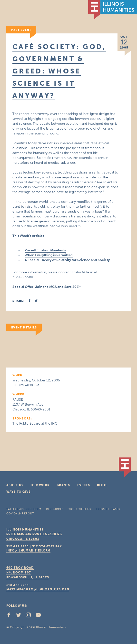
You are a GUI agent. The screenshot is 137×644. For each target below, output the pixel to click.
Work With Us (80, 509)
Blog (102, 485)
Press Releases (108, 509)
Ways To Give (18, 492)
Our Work (40, 485)
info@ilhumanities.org (28, 551)
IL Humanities (113, 10)
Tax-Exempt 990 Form (24, 509)
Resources (55, 509)
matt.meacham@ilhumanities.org (38, 589)
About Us (15, 485)
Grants (63, 485)
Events (84, 485)
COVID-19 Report (20, 514)
